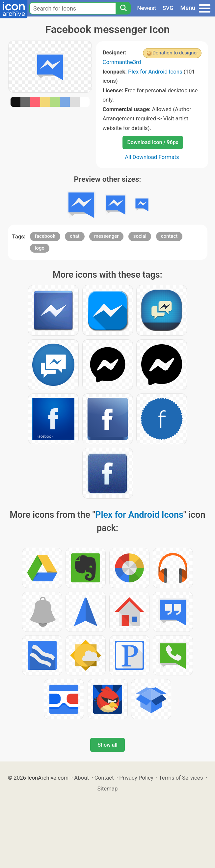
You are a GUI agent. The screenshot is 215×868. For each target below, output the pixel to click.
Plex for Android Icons (155, 72)
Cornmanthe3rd (122, 62)
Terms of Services (181, 778)
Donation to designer (175, 53)
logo (40, 248)
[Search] (123, 8)
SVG (168, 8)
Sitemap (108, 789)
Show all (107, 745)
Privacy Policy (136, 778)
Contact (104, 778)
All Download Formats (152, 157)
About (81, 778)
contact (169, 236)
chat (75, 236)
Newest (147, 8)
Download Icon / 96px (153, 142)
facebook (45, 236)
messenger (107, 236)
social (140, 236)
